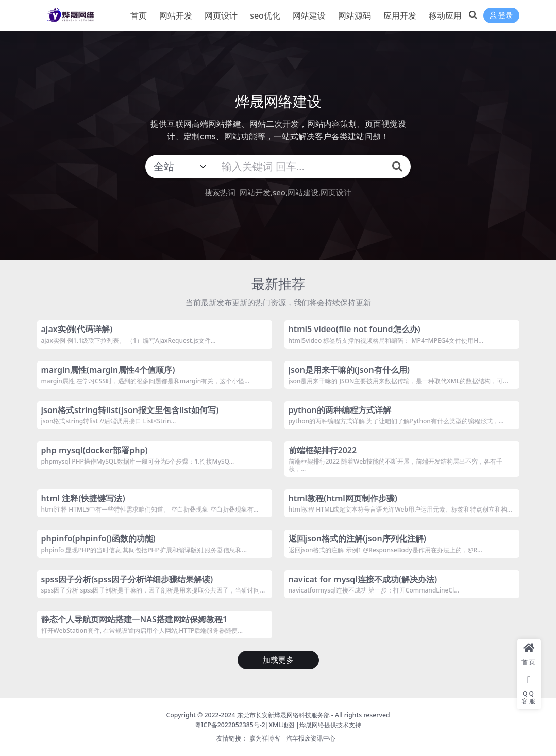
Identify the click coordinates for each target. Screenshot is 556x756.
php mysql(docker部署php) (95, 450)
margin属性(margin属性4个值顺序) (108, 370)
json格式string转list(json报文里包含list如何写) (130, 410)
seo (279, 192)
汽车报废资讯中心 (311, 738)
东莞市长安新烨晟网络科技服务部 (283, 715)
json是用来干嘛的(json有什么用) (349, 370)
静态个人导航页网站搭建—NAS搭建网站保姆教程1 (134, 619)
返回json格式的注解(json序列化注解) (357, 538)
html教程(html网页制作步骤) (343, 498)
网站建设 (303, 192)
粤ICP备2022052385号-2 (230, 725)
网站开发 (255, 192)
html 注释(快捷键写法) (83, 498)
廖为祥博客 (265, 738)
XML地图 (282, 725)
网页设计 (336, 192)
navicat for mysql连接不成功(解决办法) (363, 579)
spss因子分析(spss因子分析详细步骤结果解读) (127, 579)
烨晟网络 (312, 725)
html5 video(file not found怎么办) (355, 329)
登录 (501, 16)
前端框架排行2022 (323, 450)
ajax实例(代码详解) (77, 329)
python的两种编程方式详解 (340, 410)
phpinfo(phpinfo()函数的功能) (98, 538)
